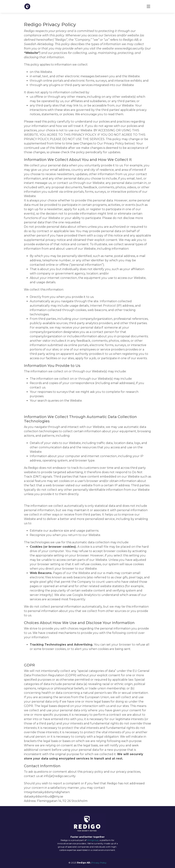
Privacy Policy (99, 863)
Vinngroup (93, 840)
